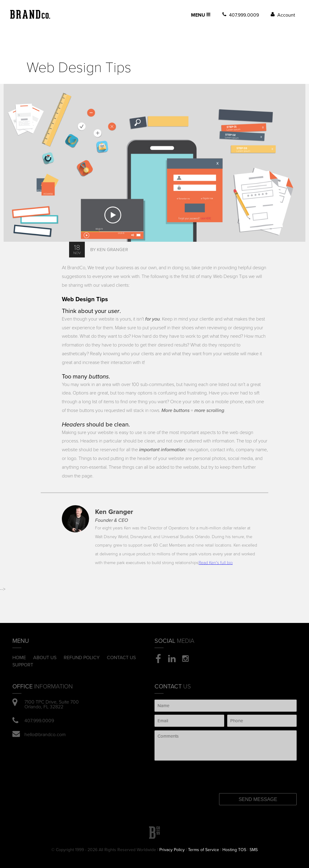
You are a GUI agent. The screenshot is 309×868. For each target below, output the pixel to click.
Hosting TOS (234, 850)
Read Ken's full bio (216, 563)
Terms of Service (204, 850)
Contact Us (121, 658)
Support (23, 665)
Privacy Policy (172, 850)
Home (19, 658)
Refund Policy (82, 658)
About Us (45, 658)
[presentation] (203, 772)
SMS (254, 850)
